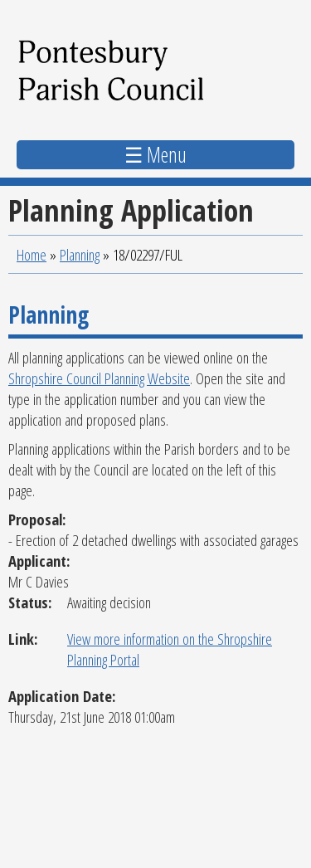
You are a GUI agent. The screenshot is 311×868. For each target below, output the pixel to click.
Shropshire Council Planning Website (99, 378)
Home (32, 254)
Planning (80, 254)
